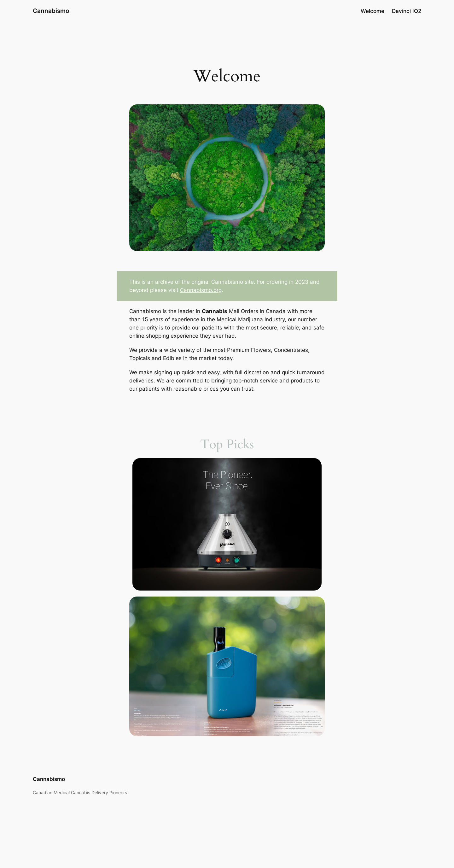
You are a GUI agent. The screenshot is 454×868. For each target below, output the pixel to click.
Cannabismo (51, 11)
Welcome (373, 11)
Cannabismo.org (201, 290)
